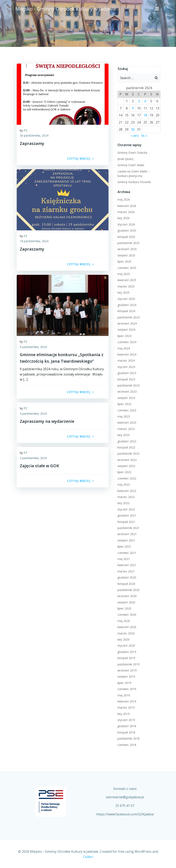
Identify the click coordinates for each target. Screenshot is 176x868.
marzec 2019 (125, 707)
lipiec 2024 (124, 335)
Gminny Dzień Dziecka (132, 152)
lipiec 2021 (124, 546)
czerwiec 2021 (126, 552)
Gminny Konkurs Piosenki (133, 181)
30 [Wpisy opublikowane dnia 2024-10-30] (133, 128)
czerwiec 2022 (126, 477)
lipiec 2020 (124, 608)
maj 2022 (123, 484)
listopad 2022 (126, 447)
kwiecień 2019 (126, 701)
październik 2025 (128, 242)
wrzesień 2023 (126, 391)
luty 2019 (123, 713)
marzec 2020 (125, 632)
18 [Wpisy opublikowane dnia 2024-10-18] (145, 114)
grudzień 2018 (126, 725)
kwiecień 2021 (126, 564)
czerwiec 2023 (126, 409)
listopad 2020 (126, 583)
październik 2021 (128, 527)
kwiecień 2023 (126, 422)
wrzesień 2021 (126, 533)
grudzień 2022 (126, 440)
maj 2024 (123, 347)
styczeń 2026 (125, 223)
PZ (25, 131)
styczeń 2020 (125, 645)
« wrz (135, 135)
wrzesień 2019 (126, 670)
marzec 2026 (125, 211)
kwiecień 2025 (126, 279)
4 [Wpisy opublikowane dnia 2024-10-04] (145, 100)
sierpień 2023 (126, 397)
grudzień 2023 (126, 372)
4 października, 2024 (33, 414)
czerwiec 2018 (126, 744)
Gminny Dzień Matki (130, 164)
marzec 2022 (125, 496)
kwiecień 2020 (126, 626)
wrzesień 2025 (126, 248)
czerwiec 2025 (126, 267)
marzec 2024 (125, 360)
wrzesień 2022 (126, 459)
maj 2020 (123, 620)
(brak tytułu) (125, 158)
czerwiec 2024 (126, 341)
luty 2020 (123, 639)
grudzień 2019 (126, 651)
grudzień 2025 (126, 230)
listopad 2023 (126, 378)
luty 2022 (123, 502)
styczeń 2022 (125, 508)
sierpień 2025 (126, 254)
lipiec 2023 (124, 403)
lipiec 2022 (124, 471)
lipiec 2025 (124, 261)
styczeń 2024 (125, 366)
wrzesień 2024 (126, 323)
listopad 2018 (126, 731)
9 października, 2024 (33, 347)
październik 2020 (128, 589)
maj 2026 (123, 199)
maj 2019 (123, 694)
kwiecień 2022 (126, 490)
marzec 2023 (125, 428)
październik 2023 (128, 385)
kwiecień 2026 (126, 205)
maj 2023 (123, 416)
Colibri (88, 857)
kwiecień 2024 (126, 354)
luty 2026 (123, 217)
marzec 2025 (125, 285)
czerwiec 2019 (126, 688)
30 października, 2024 (34, 136)
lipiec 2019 (124, 682)
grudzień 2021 (126, 515)
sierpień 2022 (126, 465)
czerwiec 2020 (126, 614)
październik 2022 (128, 453)
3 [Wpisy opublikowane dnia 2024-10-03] (139, 100)
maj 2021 (123, 558)
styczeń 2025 (125, 298)
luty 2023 (123, 434)
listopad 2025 (126, 236)
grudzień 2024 (126, 304)
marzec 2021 (125, 570)
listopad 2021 (126, 521)
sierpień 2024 (126, 329)
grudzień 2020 (126, 577)
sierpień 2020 (126, 601)
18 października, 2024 (34, 242)
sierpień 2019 (126, 676)
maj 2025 (123, 273)
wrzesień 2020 (126, 595)
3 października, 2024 (33, 459)
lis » (144, 135)
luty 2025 (123, 292)
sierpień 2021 (126, 539)
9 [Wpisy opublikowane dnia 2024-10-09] (133, 107)
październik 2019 (128, 663)
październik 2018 (128, 738)
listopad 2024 (126, 310)
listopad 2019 (126, 657)
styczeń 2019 (125, 719)
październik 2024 (128, 316)
